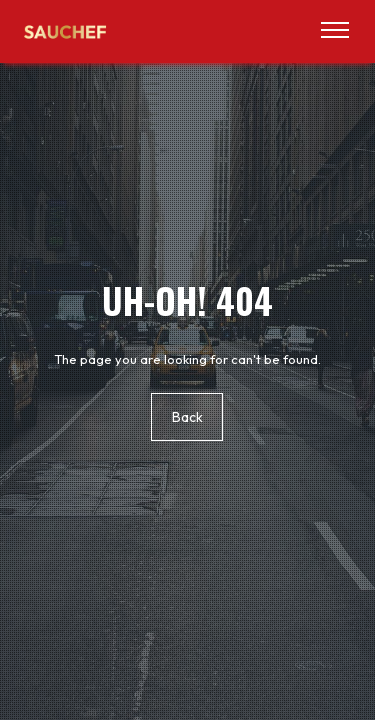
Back (187, 417)
